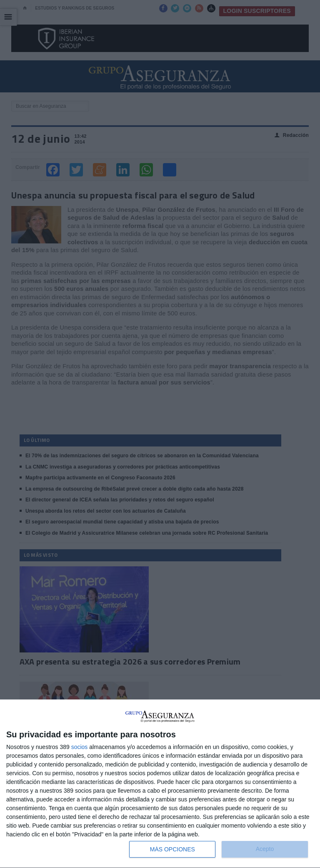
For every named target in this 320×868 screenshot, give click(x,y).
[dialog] (160, 784)
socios (80, 747)
